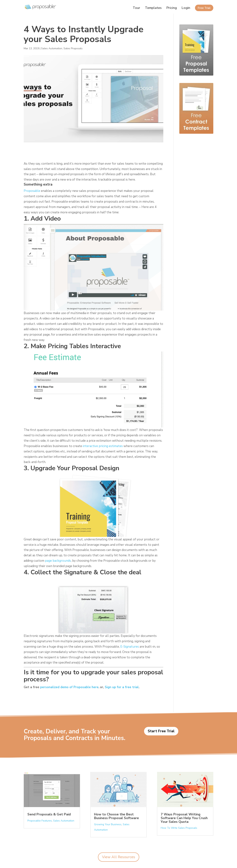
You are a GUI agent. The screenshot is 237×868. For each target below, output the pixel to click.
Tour (136, 8)
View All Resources (119, 857)
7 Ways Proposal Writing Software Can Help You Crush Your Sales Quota (184, 818)
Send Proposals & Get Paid (49, 814)
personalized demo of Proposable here (69, 687)
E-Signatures (130, 647)
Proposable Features (40, 821)
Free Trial (204, 8)
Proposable (32, 191)
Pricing (172, 8)
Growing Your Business (108, 824)
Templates (153, 8)
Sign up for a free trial (122, 687)
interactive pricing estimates (103, 446)
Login (186, 8)
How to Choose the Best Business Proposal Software (116, 816)
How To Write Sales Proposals (179, 828)
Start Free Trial (161, 731)
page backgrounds (58, 561)
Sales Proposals (73, 48)
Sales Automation (52, 48)
